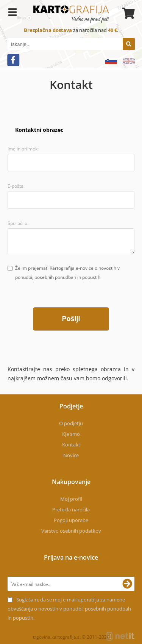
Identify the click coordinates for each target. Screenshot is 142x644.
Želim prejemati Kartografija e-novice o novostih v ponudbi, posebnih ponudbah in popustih (67, 273)
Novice (71, 455)
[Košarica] (127, 13)
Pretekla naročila (71, 510)
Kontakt (71, 445)
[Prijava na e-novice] (127, 584)
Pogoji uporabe (71, 520)
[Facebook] (13, 60)
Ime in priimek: (23, 149)
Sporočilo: (18, 223)
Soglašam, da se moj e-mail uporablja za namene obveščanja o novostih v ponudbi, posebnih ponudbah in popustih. (69, 609)
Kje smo (71, 434)
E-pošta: (16, 186)
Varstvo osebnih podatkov (71, 531)
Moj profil (71, 499)
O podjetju (71, 423)
